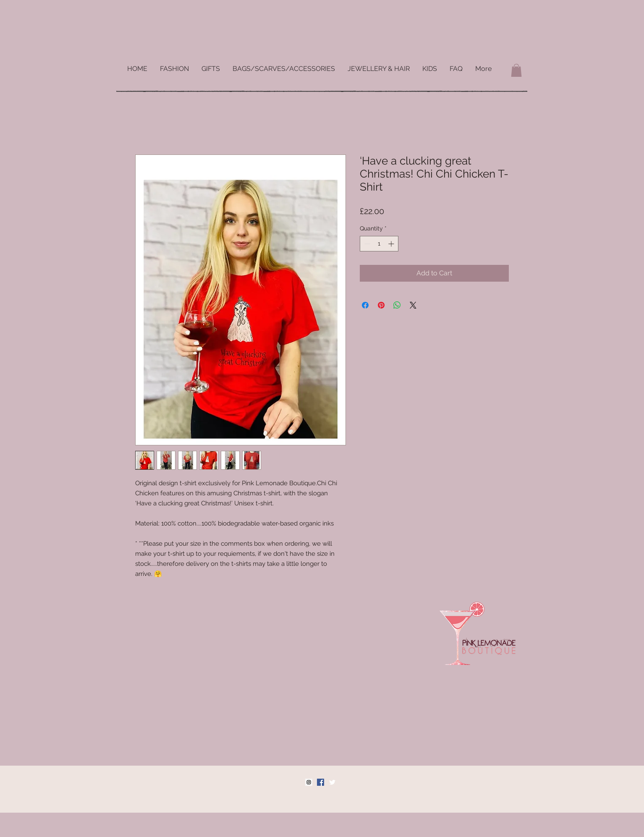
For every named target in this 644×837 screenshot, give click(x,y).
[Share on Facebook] (365, 305)
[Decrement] (366, 244)
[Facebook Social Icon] (321, 782)
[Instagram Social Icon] (309, 782)
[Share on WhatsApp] (397, 305)
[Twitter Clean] (332, 782)
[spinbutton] (379, 244)
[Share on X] (413, 305)
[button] (516, 70)
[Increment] (392, 244)
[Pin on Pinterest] (381, 305)
